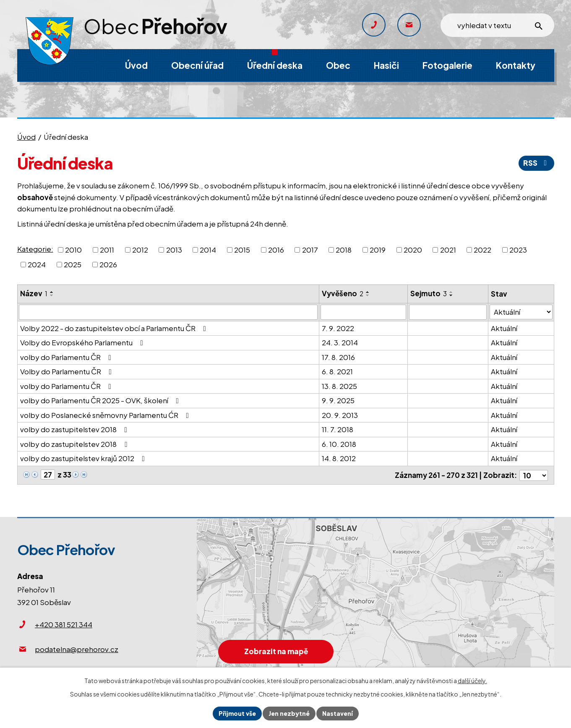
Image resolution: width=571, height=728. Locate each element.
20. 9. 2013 (340, 415)
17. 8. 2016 (338, 357)
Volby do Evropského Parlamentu (83, 342)
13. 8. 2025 (339, 386)
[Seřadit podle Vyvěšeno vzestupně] (368, 292)
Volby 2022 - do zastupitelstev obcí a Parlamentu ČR (115, 328)
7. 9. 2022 (338, 328)
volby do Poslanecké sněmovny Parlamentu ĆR (106, 415)
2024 (37, 264)
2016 (276, 249)
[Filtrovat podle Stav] (521, 312)
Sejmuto (429, 293)
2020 (413, 249)
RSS (537, 163)
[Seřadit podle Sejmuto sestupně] (451, 295)
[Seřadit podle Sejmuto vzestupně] (451, 292)
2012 (140, 249)
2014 (208, 249)
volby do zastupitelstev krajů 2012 (84, 458)
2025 (73, 264)
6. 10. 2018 (339, 444)
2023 (518, 249)
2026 (108, 264)
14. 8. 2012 (339, 458)
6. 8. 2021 (337, 371)
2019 (378, 249)
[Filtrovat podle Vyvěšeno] (363, 312)
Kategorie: (35, 249)
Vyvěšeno (343, 293)
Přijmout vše (237, 713)
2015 (242, 249)
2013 (174, 249)
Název (34, 293)
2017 (310, 249)
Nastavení (338, 713)
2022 (482, 249)
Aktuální (505, 328)
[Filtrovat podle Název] (168, 312)
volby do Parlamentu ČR (67, 357)
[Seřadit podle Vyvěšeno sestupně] (368, 295)
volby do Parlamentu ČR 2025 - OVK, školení (101, 400)
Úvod (26, 137)
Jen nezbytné (289, 713)
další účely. (472, 681)
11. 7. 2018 (338, 429)
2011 (107, 249)
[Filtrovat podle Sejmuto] (448, 312)
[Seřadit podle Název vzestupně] (52, 292)
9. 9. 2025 (338, 400)
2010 (73, 249)
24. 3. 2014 (340, 342)
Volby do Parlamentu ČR (68, 371)
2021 (448, 249)
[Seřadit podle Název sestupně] (52, 295)
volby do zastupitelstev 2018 (75, 429)
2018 (344, 249)
